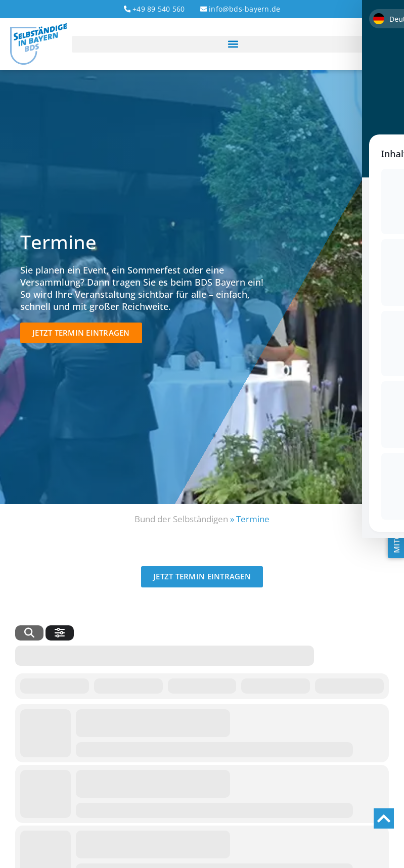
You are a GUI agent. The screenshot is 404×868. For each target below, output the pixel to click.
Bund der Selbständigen (181, 519)
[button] (233, 44)
